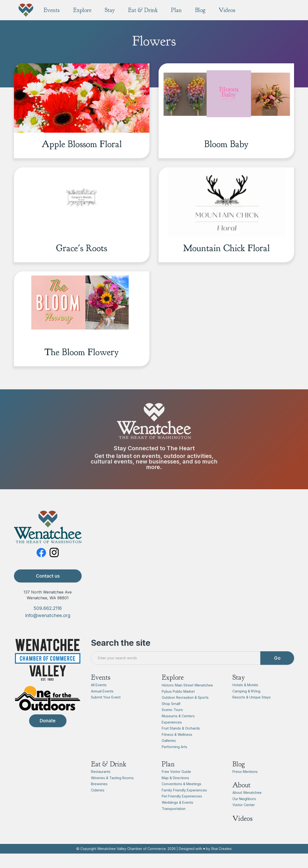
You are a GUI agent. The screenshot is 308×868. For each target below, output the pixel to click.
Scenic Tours (172, 721)
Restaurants (101, 782)
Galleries (169, 752)
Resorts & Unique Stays (252, 708)
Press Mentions (245, 782)
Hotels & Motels (245, 696)
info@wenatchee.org (48, 627)
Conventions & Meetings (182, 795)
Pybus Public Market (178, 702)
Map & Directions (175, 789)
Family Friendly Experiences (184, 801)
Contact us (48, 587)
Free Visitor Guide (176, 782)
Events (101, 689)
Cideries (98, 801)
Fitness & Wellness (177, 745)
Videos (243, 829)
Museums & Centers (178, 727)
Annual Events (102, 702)
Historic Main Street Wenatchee (187, 696)
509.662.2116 (48, 619)
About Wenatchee (247, 804)
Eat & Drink (109, 775)
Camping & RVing (246, 702)
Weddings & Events (177, 813)
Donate (48, 732)
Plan (168, 775)
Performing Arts (174, 758)
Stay (239, 689)
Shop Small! (171, 715)
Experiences (172, 733)
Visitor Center (244, 816)
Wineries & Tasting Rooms (112, 789)
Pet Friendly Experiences (182, 807)
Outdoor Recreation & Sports (185, 708)
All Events (99, 696)
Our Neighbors (244, 810)
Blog (239, 775)
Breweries (99, 795)
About (241, 796)
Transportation (174, 819)
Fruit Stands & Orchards (181, 739)
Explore (173, 689)
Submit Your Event (106, 708)
